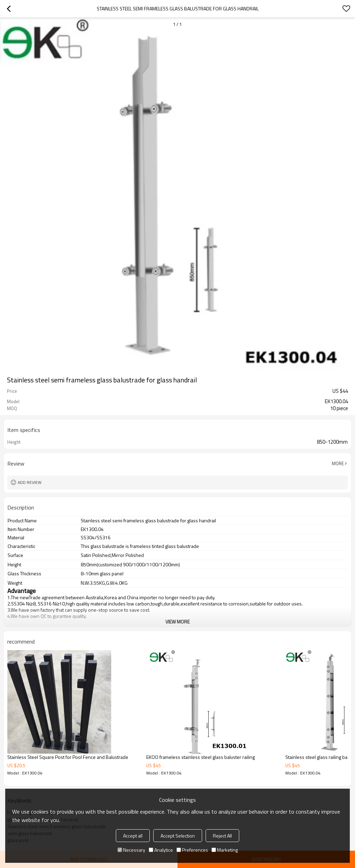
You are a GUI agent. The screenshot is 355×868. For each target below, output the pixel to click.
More (338, 463)
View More (177, 622)
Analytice (161, 850)
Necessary (131, 850)
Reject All (222, 836)
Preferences (192, 850)
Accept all (133, 836)
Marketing (225, 850)
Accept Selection (178, 836)
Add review (30, 482)
